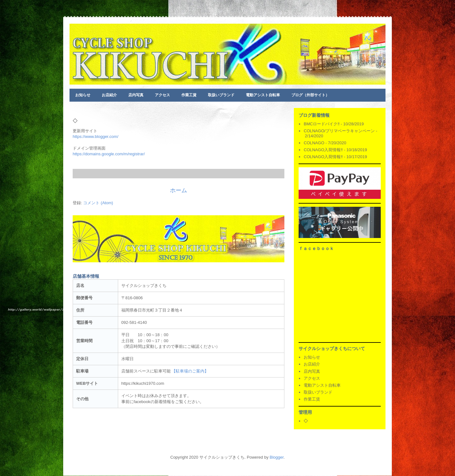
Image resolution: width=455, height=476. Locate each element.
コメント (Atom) (98, 203)
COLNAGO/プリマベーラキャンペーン (339, 131)
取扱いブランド (221, 95)
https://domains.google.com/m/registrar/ (109, 154)
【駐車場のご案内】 (190, 371)
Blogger (276, 457)
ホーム (179, 190)
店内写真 (136, 95)
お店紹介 (109, 95)
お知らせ (83, 95)
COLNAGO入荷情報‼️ (323, 150)
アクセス (162, 95)
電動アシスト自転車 (263, 95)
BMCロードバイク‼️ (322, 124)
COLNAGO (314, 143)
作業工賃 (189, 95)
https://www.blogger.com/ (96, 137)
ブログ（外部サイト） (310, 95)
